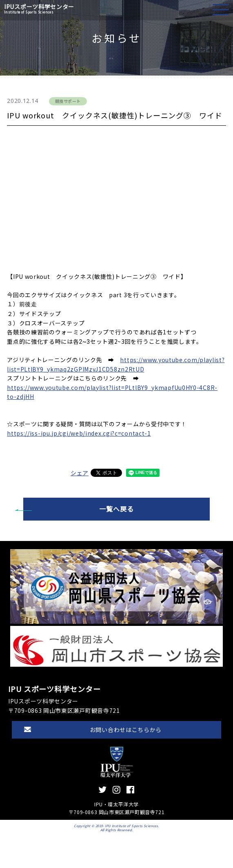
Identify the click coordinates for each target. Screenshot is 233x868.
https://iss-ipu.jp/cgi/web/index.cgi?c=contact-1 (79, 433)
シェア (80, 473)
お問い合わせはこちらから (126, 730)
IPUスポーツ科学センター (39, 9)
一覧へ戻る (116, 509)
